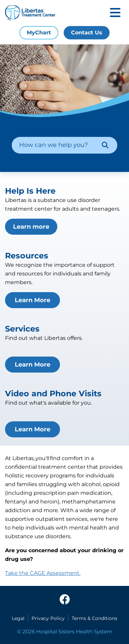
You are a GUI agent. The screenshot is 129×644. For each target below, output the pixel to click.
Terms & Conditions (94, 618)
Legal (18, 618)
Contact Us (87, 33)
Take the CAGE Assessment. (43, 573)
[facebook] (65, 600)
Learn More (33, 300)
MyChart (39, 33)
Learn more (31, 227)
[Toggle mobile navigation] (115, 13)
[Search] (105, 145)
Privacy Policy (48, 618)
